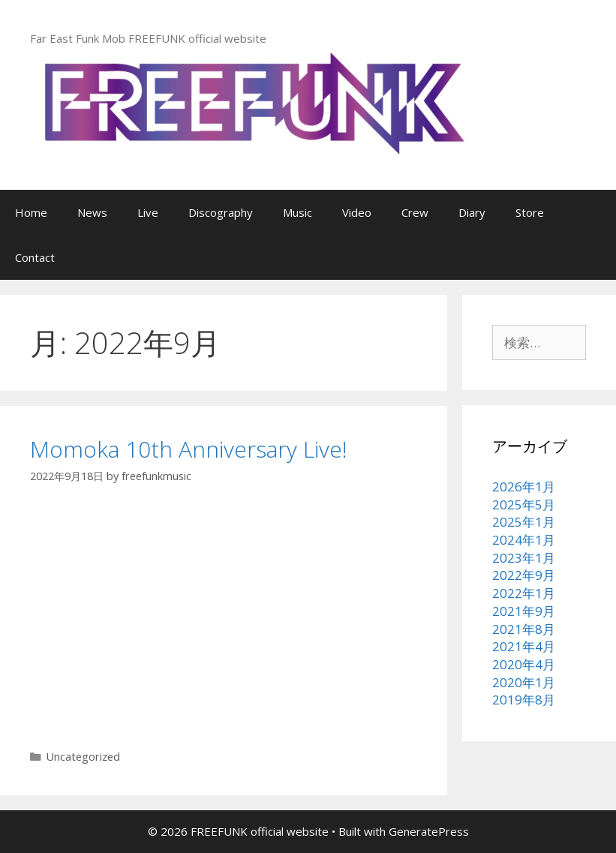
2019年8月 (524, 700)
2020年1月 (524, 682)
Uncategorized (83, 757)
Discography (221, 212)
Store (530, 212)
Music (297, 212)
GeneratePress (429, 831)
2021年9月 (524, 611)
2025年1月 (524, 522)
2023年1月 (524, 558)
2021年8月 (524, 629)
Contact (35, 257)
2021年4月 (524, 646)
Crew (415, 212)
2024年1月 (524, 540)
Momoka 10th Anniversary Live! (189, 449)
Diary (472, 212)
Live (148, 212)
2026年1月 (524, 487)
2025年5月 (524, 505)
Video (357, 212)
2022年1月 (524, 593)
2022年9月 (524, 575)
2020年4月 (524, 664)
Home (31, 212)
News (92, 212)
